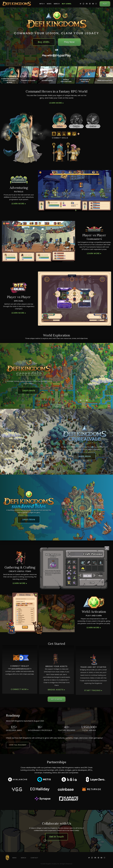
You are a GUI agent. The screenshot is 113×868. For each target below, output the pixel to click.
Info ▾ (42, 4)
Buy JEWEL (67, 4)
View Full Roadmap (18, 745)
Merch (57, 4)
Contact (34, 858)
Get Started (56, 699)
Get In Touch (56, 837)
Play (105, 4)
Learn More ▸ (56, 103)
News (49, 4)
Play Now (69, 42)
